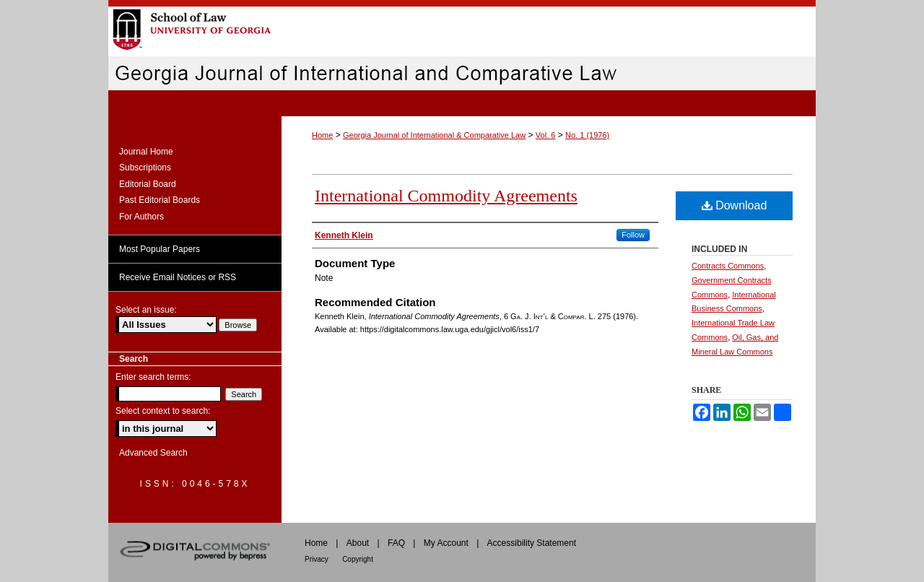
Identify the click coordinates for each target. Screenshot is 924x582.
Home (322, 135)
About (358, 543)
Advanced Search (153, 453)
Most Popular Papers (160, 249)
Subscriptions (145, 168)
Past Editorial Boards (160, 200)
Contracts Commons (728, 266)
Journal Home (146, 152)
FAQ (396, 543)
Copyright (358, 559)
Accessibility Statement (532, 543)
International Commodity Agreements (446, 196)
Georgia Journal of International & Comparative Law (434, 135)
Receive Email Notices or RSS (178, 277)
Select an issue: (146, 310)
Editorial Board (148, 184)
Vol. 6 (546, 135)
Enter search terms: (153, 377)
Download (735, 205)
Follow (633, 235)
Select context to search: (163, 411)
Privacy (317, 559)
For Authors (141, 217)
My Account (446, 543)
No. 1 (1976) (587, 135)
